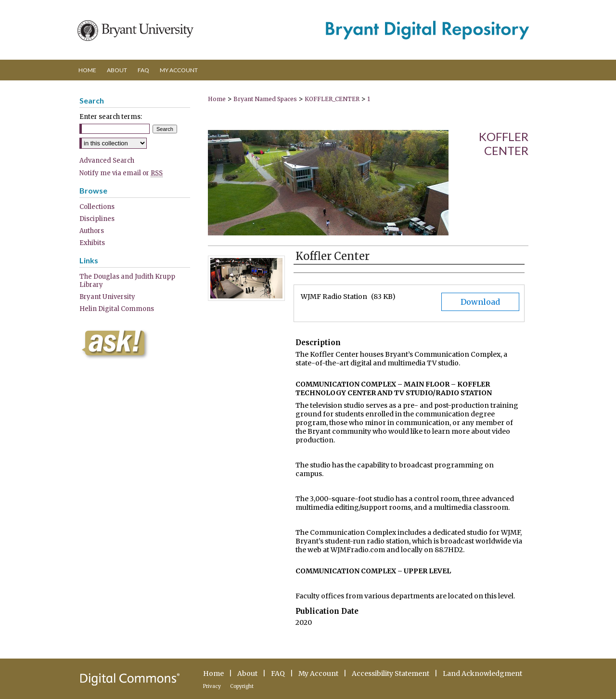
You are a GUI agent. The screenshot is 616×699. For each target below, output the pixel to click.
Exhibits (92, 243)
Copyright (242, 686)
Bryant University (107, 297)
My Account (318, 673)
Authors (92, 231)
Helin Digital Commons (117, 309)
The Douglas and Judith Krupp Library (127, 281)
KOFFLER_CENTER (332, 99)
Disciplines (97, 219)
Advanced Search (107, 161)
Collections (97, 207)
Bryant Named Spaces (265, 99)
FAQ (278, 673)
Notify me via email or (121, 173)
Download (480, 302)
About (247, 673)
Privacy (212, 686)
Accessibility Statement (391, 673)
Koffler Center (504, 143)
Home (217, 99)
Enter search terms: (111, 117)
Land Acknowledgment (482, 673)
